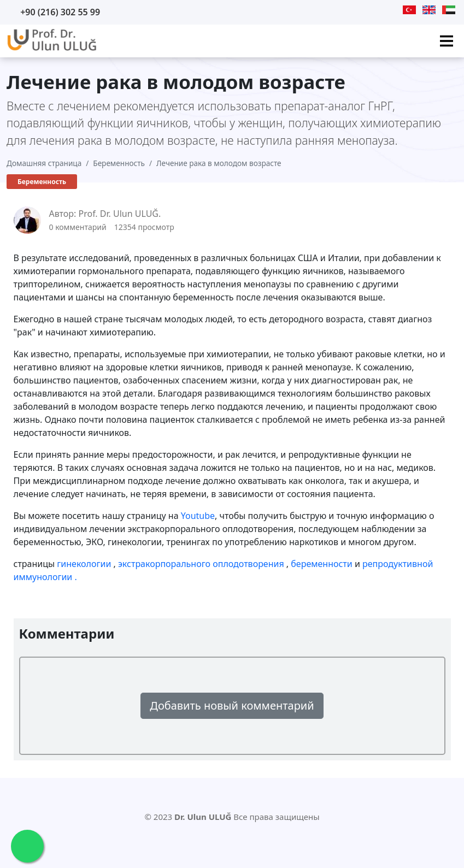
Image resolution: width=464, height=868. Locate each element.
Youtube (198, 516)
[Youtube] (351, 10)
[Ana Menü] (447, 41)
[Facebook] (379, 10)
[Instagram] (393, 10)
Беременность (119, 163)
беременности (323, 564)
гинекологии (85, 564)
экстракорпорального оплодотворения (202, 564)
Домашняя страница (44, 163)
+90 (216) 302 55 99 (60, 12)
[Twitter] (366, 10)
